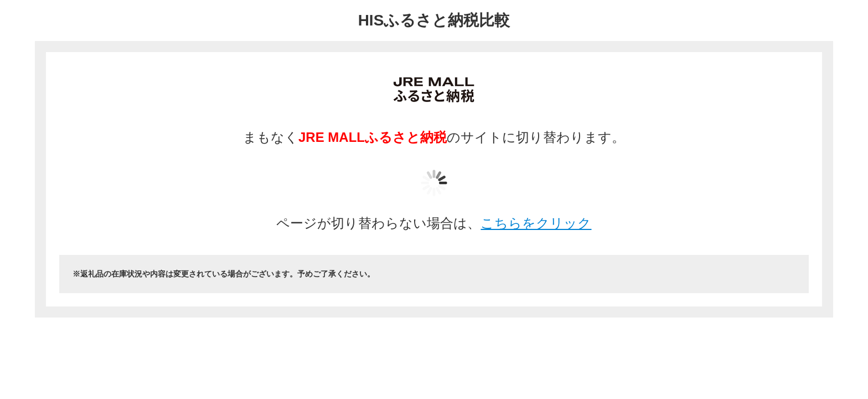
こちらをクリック (536, 223)
